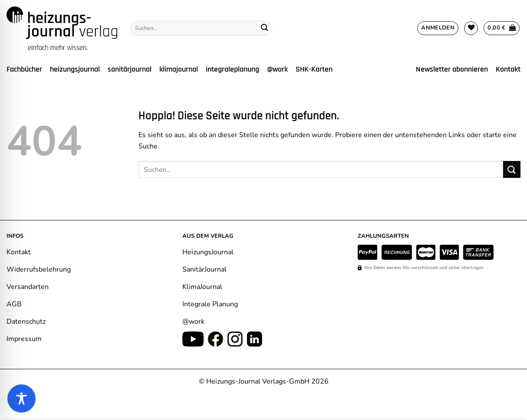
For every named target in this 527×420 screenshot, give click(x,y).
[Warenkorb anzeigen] (502, 28)
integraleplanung (232, 69)
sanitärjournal (130, 69)
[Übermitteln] (264, 28)
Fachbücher (24, 69)
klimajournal (179, 69)
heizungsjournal (75, 69)
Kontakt (508, 69)
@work (277, 69)
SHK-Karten (314, 69)
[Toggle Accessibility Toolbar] (21, 399)
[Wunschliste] (471, 28)
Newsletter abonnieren (452, 69)
